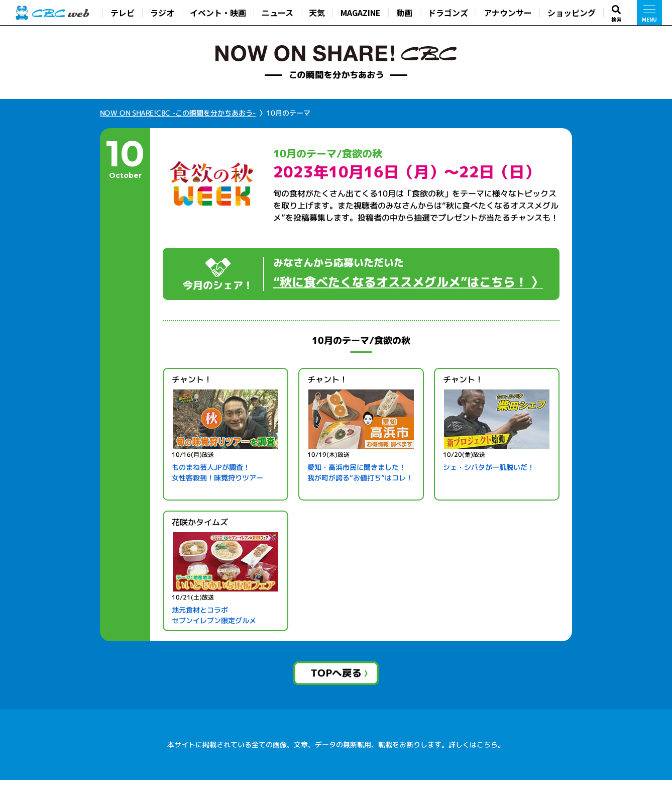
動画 (404, 13)
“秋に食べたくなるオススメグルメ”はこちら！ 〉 (408, 282)
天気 (317, 13)
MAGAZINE (361, 13)
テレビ (123, 13)
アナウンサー (508, 13)
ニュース (277, 13)
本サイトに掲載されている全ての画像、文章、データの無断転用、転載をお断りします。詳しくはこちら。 (336, 757)
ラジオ (162, 13)
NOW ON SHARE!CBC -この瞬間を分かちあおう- (178, 113)
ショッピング (572, 13)
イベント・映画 (218, 13)
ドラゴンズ (448, 13)
